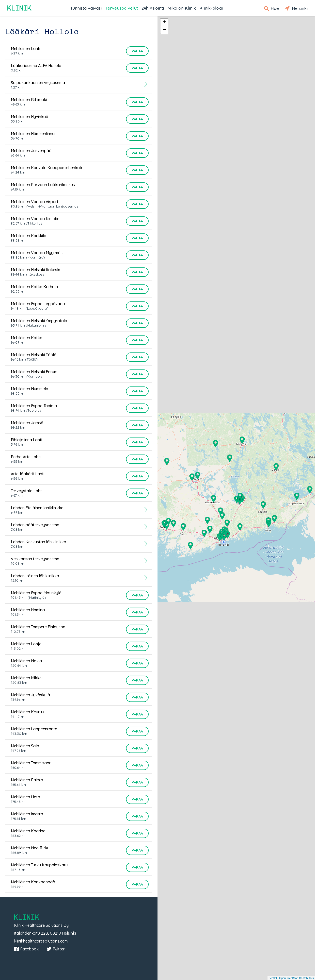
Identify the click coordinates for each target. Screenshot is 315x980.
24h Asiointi (153, 8)
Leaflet (273, 978)
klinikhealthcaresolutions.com (41, 941)
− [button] (164, 30)
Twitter (56, 949)
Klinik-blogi (211, 8)
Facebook (26, 949)
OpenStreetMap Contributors (296, 978)
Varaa (137, 51)
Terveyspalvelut (122, 8)
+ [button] (164, 22)
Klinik (20, 8)
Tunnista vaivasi (86, 8)
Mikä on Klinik (182, 8)
